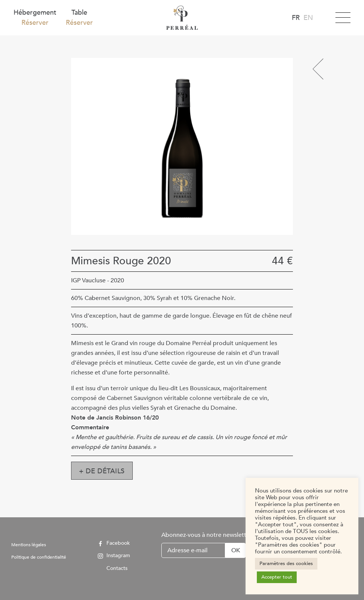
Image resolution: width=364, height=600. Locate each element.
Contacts (113, 568)
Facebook (114, 543)
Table (79, 18)
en (308, 18)
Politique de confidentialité (39, 557)
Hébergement (35, 18)
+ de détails (102, 471)
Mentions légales (29, 545)
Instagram (114, 556)
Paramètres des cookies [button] (286, 564)
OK (236, 550)
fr (296, 18)
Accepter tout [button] (277, 577)
